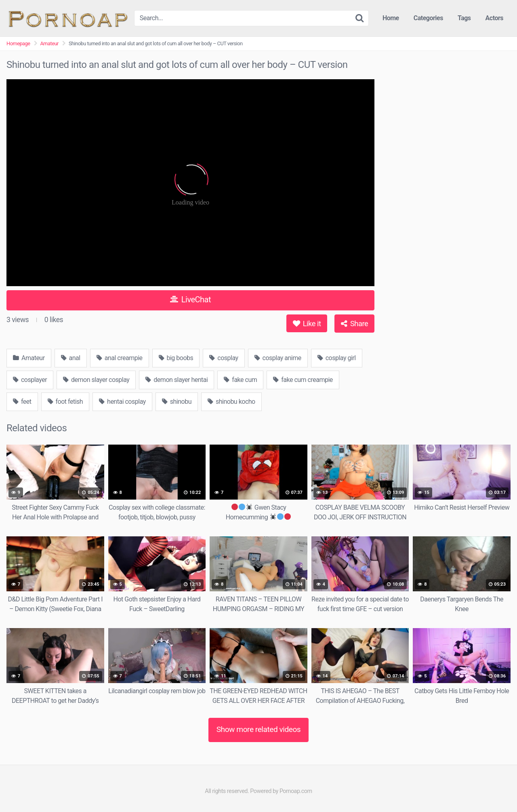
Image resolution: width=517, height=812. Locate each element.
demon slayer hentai (177, 380)
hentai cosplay (122, 402)
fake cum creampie (303, 380)
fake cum (240, 380)
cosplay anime (278, 358)
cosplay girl (337, 358)
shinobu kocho (231, 402)
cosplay (224, 358)
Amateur (49, 43)
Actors (494, 18)
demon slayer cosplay (96, 380)
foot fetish (65, 402)
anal (71, 358)
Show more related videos (259, 729)
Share (354, 324)
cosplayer (30, 380)
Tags (464, 18)
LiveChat (190, 299)
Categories (428, 18)
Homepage (18, 43)
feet (22, 402)
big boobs (176, 358)
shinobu (177, 402)
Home (391, 18)
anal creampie (120, 358)
